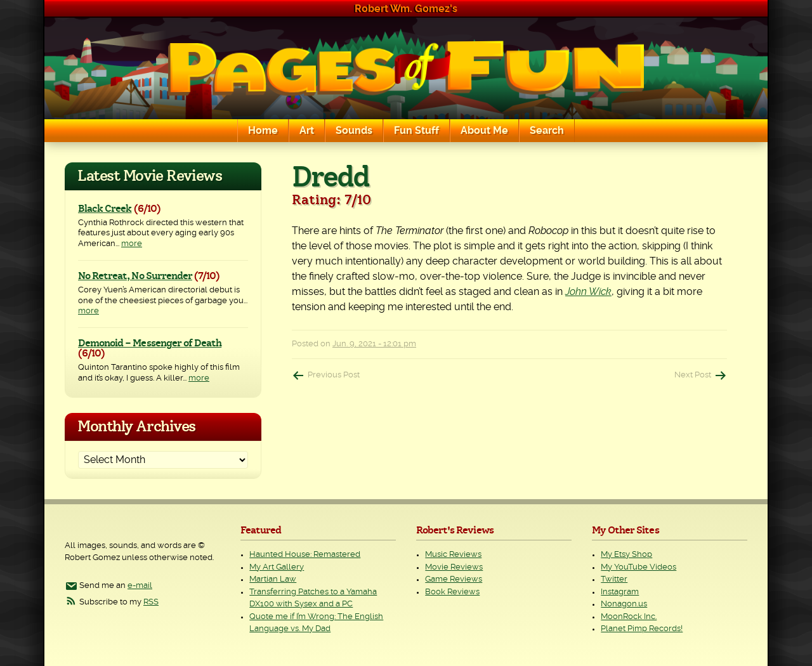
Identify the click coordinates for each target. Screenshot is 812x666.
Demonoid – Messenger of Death (150, 343)
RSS (151, 602)
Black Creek (105, 209)
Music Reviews (453, 555)
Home (263, 131)
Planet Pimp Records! (642, 629)
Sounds (354, 131)
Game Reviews (454, 579)
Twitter (614, 579)
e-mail (140, 586)
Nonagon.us (624, 604)
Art (307, 131)
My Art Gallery (277, 567)
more (132, 244)
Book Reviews (452, 592)
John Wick (588, 292)
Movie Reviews (454, 567)
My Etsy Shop (626, 555)
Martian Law (273, 579)
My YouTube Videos (638, 567)
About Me (484, 131)
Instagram (620, 592)
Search (547, 131)
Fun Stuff (416, 131)
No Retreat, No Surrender (135, 276)
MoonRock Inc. (629, 617)
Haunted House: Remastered (305, 555)
